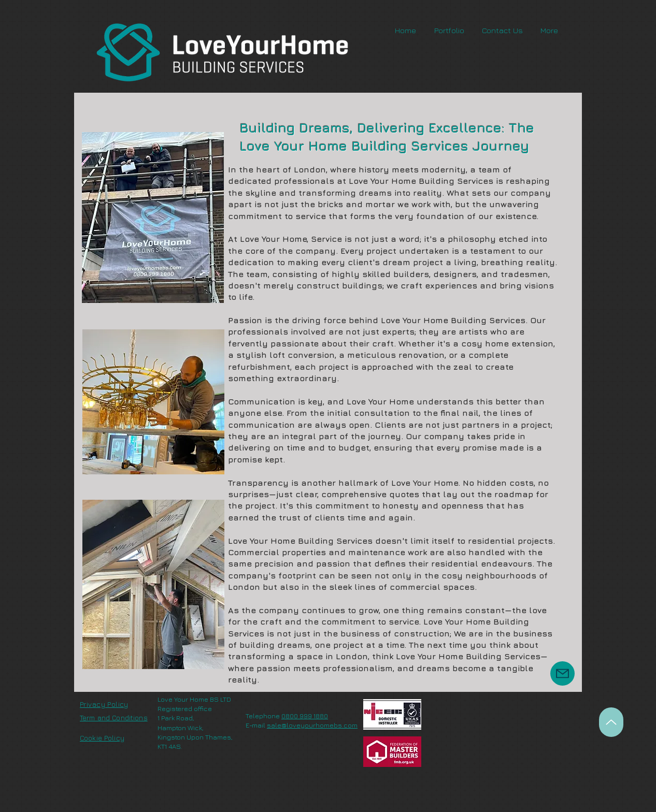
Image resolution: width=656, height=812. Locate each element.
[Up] (611, 722)
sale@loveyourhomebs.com (312, 725)
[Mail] (562, 673)
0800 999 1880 (305, 716)
